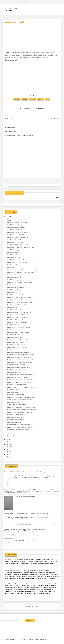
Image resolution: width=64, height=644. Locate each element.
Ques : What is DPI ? (12, 292)
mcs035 (6, 585)
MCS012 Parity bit (32, 581)
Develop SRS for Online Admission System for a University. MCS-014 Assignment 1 (27, 472)
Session (13, 594)
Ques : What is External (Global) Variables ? (18, 232)
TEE (31, 596)
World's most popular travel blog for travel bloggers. (32, 2)
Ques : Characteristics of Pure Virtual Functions (20, 340)
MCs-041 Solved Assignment (29, 579)
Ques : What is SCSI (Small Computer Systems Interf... (21, 245)
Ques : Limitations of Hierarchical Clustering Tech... (21, 380)
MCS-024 (36, 577)
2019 (7, 442)
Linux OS (32, 575)
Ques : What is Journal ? (13, 392)
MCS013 (40, 581)
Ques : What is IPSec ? (13, 307)
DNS (56, 562)
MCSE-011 (20, 587)
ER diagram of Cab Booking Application (25, 497)
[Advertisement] (32, 36)
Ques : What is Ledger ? (13, 390)
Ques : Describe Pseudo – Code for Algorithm (19, 300)
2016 (7, 449)
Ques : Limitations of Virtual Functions (17, 342)
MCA (37, 575)
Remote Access (52, 592)
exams (22, 564)
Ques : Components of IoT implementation (19, 425)
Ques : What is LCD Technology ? (16, 287)
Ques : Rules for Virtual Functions (16, 345)
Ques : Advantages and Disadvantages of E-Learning (21, 270)
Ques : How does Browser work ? (16, 265)
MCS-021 (18, 577)
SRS (27, 596)
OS (16, 592)
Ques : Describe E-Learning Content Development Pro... (22, 272)
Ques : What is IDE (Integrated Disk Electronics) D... (21, 247)
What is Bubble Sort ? (12, 275)
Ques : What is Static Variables (15, 230)
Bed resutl (23, 562)
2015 (7, 452)
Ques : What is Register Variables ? (16, 227)
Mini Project (33, 590)
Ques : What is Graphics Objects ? (16, 365)
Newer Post (10, 119)
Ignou (34, 564)
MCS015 (52, 581)
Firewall (29, 564)
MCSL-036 (46, 587)
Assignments (47, 559)
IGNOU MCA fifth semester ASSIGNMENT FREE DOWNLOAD (28, 566)
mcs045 (35, 585)
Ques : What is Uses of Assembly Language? (19, 260)
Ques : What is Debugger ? (14, 250)
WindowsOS (7, 598)
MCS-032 (49, 577)
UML (35, 596)
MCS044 (29, 585)
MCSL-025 (39, 587)
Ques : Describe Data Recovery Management (19, 305)
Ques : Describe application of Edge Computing (20, 412)
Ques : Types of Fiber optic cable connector (19, 330)
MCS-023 (30, 577)
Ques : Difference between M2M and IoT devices (20, 427)
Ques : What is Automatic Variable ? (16, 235)
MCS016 (6, 583)
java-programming (50, 572)
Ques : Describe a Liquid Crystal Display (18, 237)
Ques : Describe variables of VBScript (17, 322)
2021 (7, 439)
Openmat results (9, 592)
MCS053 (52, 585)
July (8, 218)
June (8, 221)
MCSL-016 (33, 587)
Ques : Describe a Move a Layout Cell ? (17, 222)
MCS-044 (52, 579)
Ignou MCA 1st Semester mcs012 (45, 564)
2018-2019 (26, 559)
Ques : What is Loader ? (13, 252)
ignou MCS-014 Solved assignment (12, 568)
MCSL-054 (7, 590)
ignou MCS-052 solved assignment (49, 568)
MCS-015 (12, 577)
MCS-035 (12, 579)
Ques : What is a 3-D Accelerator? (16, 242)
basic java (15, 562)
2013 (7, 454)
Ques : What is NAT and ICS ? (14, 310)
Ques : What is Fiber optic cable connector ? (19, 332)
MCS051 (40, 585)
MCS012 (23, 581)
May (8, 433)
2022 (7, 217)
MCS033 (47, 583)
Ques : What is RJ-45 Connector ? (16, 337)
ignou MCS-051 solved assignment (31, 568)
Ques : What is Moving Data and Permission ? (19, 312)
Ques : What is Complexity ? (14, 277)
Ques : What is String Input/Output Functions (19, 357)
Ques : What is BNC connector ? (15, 335)
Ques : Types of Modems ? (14, 285)
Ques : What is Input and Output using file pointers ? (21, 362)
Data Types (51, 562)
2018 (7, 444)
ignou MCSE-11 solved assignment (31, 570)
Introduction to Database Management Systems (16, 572)
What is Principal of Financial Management (19, 400)
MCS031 (35, 583)
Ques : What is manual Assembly (16, 257)
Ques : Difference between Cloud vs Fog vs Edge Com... (22, 410)
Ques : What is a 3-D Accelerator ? (16, 295)
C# (31, 562)
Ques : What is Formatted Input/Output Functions (20, 355)
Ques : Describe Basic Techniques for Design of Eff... (21, 302)
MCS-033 (55, 577)
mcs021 (12, 583)
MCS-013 (54, 575)
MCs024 (29, 583)
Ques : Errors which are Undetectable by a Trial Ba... (21, 387)
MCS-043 (46, 579)
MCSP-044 (26, 590)
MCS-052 (6, 581)
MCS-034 (6, 579)
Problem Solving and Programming (27, 592)
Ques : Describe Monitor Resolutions (17, 240)
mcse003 (27, 587)
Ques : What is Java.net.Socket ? (15, 372)
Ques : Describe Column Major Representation (19, 282)
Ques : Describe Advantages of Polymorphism (19, 350)
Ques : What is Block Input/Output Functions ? (19, 352)
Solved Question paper (10, 596)
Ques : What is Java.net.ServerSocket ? (17, 370)
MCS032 (41, 583)
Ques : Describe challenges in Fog (16, 415)
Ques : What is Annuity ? (13, 402)
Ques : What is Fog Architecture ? (16, 420)
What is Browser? (11, 267)
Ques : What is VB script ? (14, 325)
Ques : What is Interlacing (14, 290)
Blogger (35, 606)
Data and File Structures (40, 562)
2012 (7, 457)
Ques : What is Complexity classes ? (16, 280)
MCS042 (18, 585)
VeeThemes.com (41, 639)
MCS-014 (6, 577)
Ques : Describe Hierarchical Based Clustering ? (20, 382)
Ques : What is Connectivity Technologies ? (18, 430)
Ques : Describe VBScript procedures (17, 317)
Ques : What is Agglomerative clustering (18, 377)
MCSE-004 (13, 587)
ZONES (14, 598)
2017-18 (20, 559)
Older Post (54, 119)
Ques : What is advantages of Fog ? (16, 417)
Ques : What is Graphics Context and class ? (19, 367)
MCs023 (24, 583)
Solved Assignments (43, 594)
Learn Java (24, 575)
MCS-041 (18, 579)
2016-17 (15, 559)
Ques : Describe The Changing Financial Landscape (21, 397)
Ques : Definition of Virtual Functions (17, 347)
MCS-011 (42, 575)
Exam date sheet (14, 564)
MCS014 (46, 581)
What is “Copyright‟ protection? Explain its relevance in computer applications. (26, 535)
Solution (27, 594)
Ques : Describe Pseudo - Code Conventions (19, 297)
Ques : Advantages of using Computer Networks (20, 262)
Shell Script (20, 594)
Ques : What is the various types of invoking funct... (21, 225)
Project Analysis (42, 592)
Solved (34, 594)
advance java (39, 559)
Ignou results (44, 570)
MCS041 (12, 585)
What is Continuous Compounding (16, 405)
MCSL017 (13, 590)
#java (6, 559)
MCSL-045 (52, 587)
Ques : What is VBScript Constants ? (16, 320)
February (10, 436)
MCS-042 (39, 579)
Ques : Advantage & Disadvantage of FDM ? (19, 327)
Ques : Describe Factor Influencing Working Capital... (21, 407)
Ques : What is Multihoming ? (15, 422)
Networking (48, 590)
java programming (39, 572)
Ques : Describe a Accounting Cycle (16, 385)
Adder (32, 559)
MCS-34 (12, 581)
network (41, 590)
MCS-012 (48, 575)
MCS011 (17, 581)
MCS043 (23, 585)
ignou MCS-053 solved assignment (12, 570)
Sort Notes (21, 596)
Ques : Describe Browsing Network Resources (19, 315)
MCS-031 (42, 577)
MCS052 (46, 585)
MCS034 (52, 583)
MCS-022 (24, 577)
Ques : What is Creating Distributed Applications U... (21, 375)
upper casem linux (47, 596)
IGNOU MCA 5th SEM (9, 566)
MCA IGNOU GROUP (11, 9)
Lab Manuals (8, 575)
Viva (55, 596)
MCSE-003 (7, 587)
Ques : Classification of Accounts (16, 395)
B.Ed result (7, 562)
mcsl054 (20, 590)
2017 (7, 447)
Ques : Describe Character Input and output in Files (21, 360)
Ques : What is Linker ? (13, 255)
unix (39, 596)
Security (7, 594)
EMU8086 (6, 564)
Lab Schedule (16, 575)
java (31, 572)
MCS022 (18, 583)
